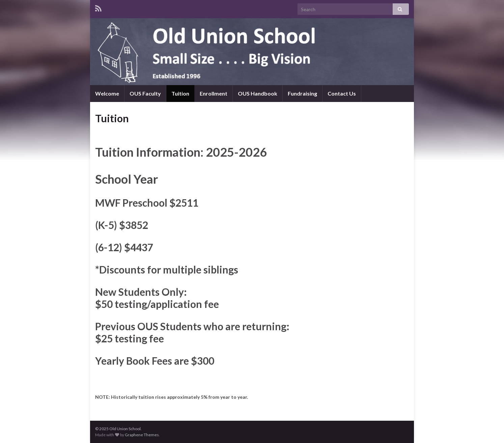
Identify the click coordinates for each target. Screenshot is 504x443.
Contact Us (342, 93)
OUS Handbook (258, 93)
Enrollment (214, 93)
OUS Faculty (145, 93)
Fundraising (302, 93)
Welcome (107, 93)
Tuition (180, 93)
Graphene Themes (142, 435)
